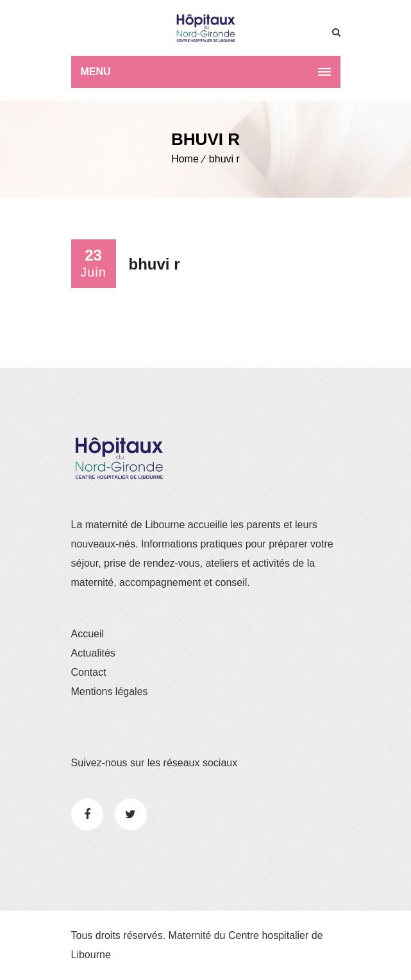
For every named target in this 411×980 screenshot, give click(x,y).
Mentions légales (110, 692)
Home (185, 159)
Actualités (93, 653)
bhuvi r (224, 159)
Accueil (88, 634)
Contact (89, 672)
